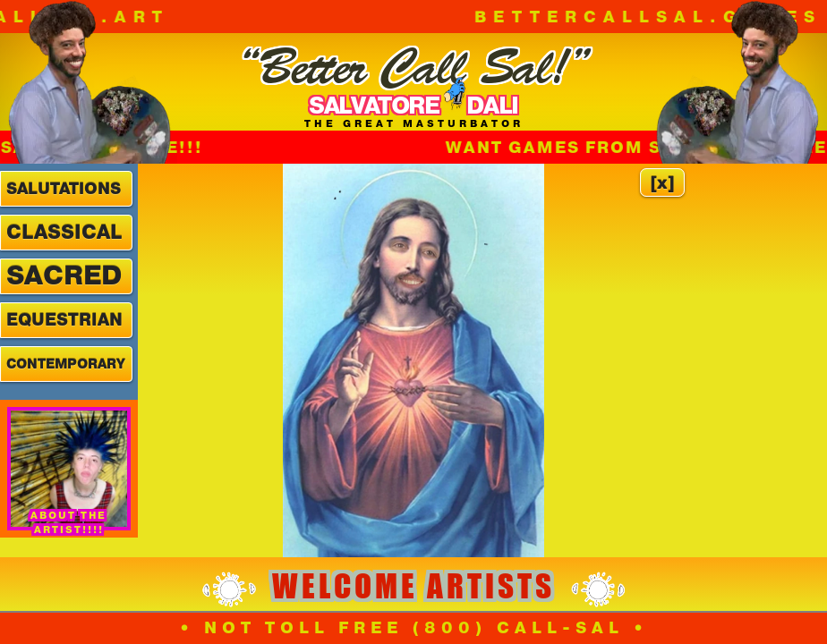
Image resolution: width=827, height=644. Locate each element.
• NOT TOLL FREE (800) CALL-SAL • (414, 628)
